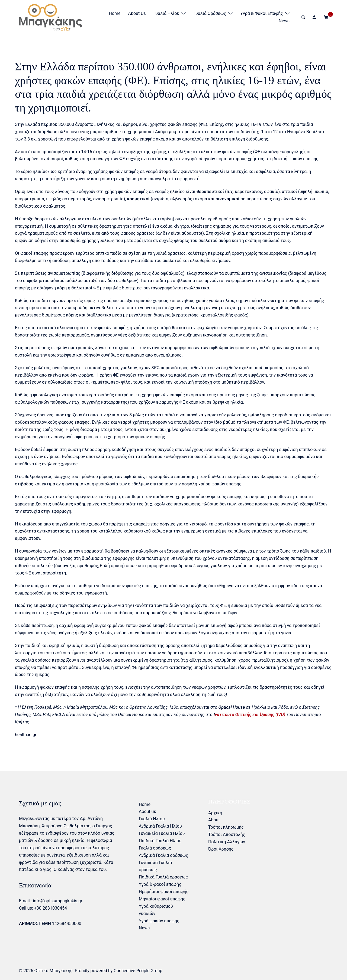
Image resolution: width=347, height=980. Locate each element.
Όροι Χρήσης (221, 849)
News (284, 21)
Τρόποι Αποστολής (227, 834)
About (214, 820)
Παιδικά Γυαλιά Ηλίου (160, 841)
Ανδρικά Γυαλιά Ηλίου (160, 826)
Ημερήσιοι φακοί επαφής (164, 892)
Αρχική (215, 813)
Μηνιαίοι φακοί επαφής (162, 899)
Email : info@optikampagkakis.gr (51, 901)
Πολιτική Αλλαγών (227, 842)
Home (115, 13)
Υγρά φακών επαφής (159, 921)
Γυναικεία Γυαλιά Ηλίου (162, 833)
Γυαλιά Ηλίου (166, 13)
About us (137, 13)
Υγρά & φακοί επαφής (262, 13)
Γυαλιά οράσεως (210, 13)
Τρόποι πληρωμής (226, 827)
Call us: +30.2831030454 (43, 908)
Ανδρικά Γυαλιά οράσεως (163, 855)
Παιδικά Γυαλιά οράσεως (163, 877)
